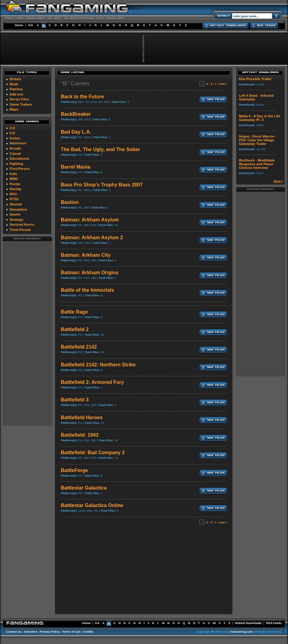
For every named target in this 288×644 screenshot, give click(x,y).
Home (19, 25)
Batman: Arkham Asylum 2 (92, 238)
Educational (19, 158)
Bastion (70, 202)
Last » (223, 84)
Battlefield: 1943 (80, 435)
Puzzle (15, 184)
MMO (14, 179)
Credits (88, 632)
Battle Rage (74, 312)
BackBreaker (76, 114)
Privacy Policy (50, 632)
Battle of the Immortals (87, 290)
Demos (15, 79)
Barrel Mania (76, 167)
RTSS (14, 199)
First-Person (20, 169)
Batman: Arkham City (86, 255)
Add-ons (16, 94)
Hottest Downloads (248, 623)
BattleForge (74, 470)
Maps (14, 109)
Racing (15, 189)
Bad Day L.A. (76, 132)
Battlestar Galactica (84, 488)
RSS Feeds (274, 623)
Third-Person (20, 230)
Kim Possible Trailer (255, 79)
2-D (12, 128)
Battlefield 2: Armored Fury (92, 382)
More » (278, 181)
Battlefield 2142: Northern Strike (98, 365)
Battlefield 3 (75, 400)
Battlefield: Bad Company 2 (93, 453)
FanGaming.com (241, 632)
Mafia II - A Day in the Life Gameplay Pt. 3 (260, 118)
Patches (16, 89)
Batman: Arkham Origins (90, 273)
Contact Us (14, 632)
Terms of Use (71, 632)
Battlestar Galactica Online (92, 505)
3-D (12, 133)
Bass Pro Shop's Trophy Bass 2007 (102, 185)
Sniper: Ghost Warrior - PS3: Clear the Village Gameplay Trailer (258, 140)
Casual (15, 154)
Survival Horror (22, 224)
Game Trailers (21, 104)
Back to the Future (82, 97)
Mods (14, 84)
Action (15, 138)
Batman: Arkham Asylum (90, 220)
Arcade (15, 148)
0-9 (31, 25)
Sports (15, 214)
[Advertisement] (27, 333)
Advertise (30, 632)
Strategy (16, 220)
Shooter (16, 204)
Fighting (16, 164)
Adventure (18, 143)
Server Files (19, 99)
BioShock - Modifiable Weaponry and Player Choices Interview (257, 164)
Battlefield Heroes (82, 418)
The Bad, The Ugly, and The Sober (100, 149)
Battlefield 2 (75, 329)
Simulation (18, 209)
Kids (13, 174)
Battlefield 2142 (79, 347)
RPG (13, 194)
